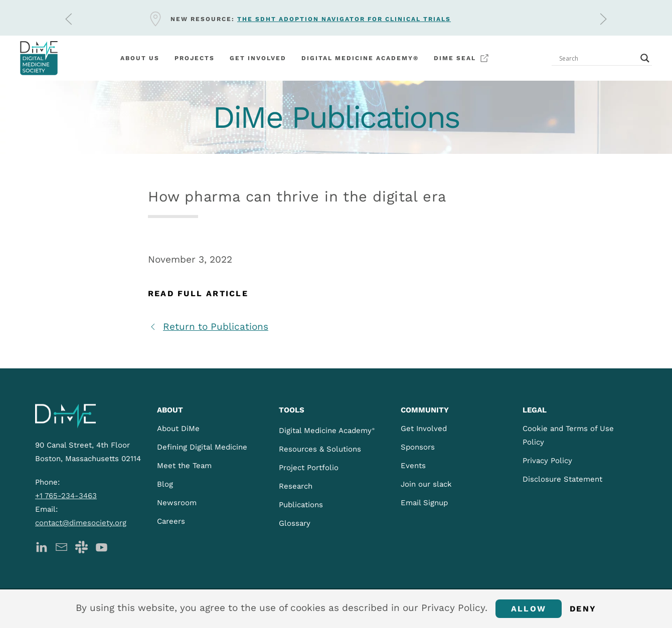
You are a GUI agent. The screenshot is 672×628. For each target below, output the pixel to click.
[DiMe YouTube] (102, 546)
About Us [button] (140, 58)
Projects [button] (195, 58)
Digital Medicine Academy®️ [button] (360, 58)
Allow (529, 609)
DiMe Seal (462, 58)
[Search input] (597, 58)
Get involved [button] (258, 58)
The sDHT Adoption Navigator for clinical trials (344, 19)
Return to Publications (208, 327)
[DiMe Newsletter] (61, 546)
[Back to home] (39, 58)
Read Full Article (198, 293)
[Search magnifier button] (645, 58)
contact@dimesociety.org (81, 523)
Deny (583, 609)
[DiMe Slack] (81, 546)
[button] (69, 19)
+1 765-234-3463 (66, 496)
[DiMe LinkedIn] (41, 546)
